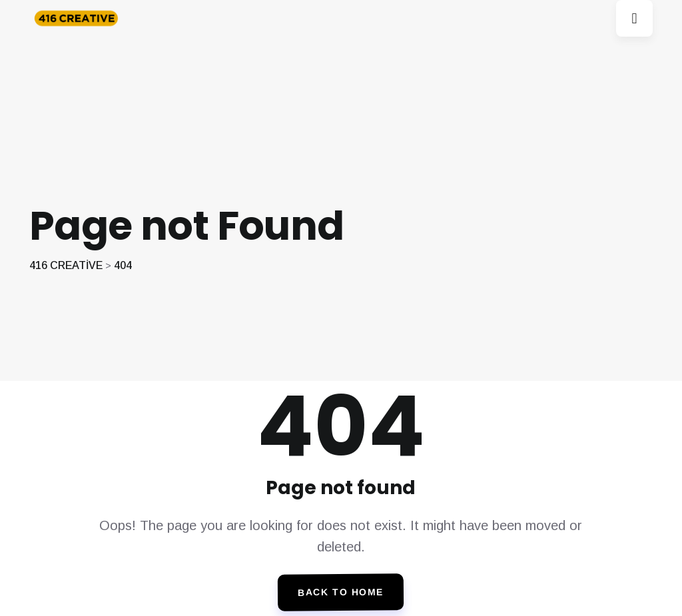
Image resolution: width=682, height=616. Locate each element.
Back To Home (341, 592)
